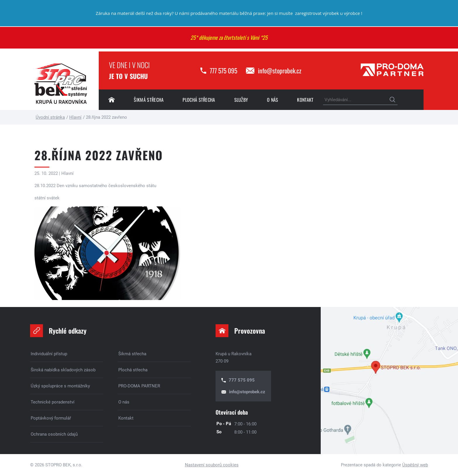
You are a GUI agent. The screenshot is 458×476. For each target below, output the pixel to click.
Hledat (392, 100)
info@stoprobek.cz (280, 70)
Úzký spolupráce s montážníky (60, 386)
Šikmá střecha (149, 100)
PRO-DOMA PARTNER (139, 386)
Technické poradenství (53, 402)
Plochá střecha (199, 100)
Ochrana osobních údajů (54, 434)
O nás (273, 100)
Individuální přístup (49, 354)
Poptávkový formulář (51, 418)
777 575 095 (223, 70)
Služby (241, 100)
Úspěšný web (415, 465)
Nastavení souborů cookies (212, 465)
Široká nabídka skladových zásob (63, 370)
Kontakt (305, 100)
